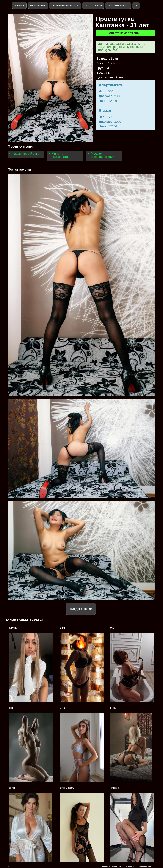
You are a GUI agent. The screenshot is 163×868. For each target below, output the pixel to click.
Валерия (63, 628)
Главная (19, 5)
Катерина (13, 628)
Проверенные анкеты (65, 5)
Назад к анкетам (81, 609)
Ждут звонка (38, 5)
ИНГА (11, 708)
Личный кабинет (145, 866)
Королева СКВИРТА (67, 788)
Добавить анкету (118, 5)
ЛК (136, 5)
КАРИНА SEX (114, 788)
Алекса (113, 708)
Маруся (12, 788)
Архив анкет (117, 866)
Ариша (63, 708)
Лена (112, 628)
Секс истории (93, 5)
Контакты (130, 866)
